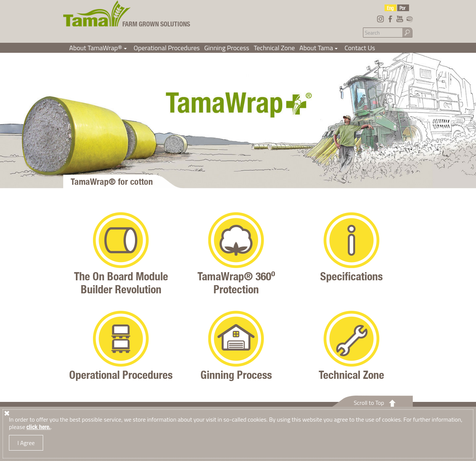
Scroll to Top (369, 403)
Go (407, 32)
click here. (38, 427)
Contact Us (360, 48)
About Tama (320, 48)
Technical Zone (274, 48)
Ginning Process (227, 48)
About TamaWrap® (99, 48)
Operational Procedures (167, 48)
